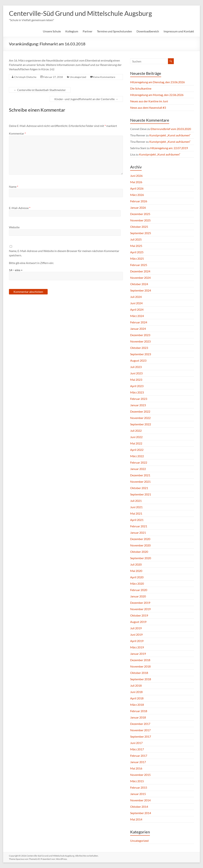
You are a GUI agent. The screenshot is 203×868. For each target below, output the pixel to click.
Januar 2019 (138, 654)
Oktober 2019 (139, 615)
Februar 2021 (139, 526)
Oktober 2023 (139, 348)
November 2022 (140, 418)
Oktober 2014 (139, 807)
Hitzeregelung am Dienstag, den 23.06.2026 (157, 82)
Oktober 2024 (139, 284)
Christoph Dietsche (25, 77)
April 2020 (137, 577)
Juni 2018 (136, 692)
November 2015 (140, 775)
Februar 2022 (139, 462)
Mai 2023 (136, 380)
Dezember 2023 (140, 335)
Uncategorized (78, 77)
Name (14, 187)
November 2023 (140, 341)
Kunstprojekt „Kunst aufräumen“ (170, 135)
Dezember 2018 (140, 660)
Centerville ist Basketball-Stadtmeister (40, 90)
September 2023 (141, 354)
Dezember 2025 (140, 214)
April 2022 (137, 450)
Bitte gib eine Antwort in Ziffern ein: (31, 263)
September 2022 (141, 424)
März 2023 (137, 392)
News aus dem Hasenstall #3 (148, 108)
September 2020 (141, 558)
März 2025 (137, 258)
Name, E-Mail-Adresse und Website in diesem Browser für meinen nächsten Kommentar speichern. (64, 253)
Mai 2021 (136, 513)
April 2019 (137, 641)
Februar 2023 (139, 399)
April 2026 (137, 188)
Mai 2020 (136, 571)
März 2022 (137, 456)
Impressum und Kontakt (179, 31)
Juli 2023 (136, 367)
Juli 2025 (136, 239)
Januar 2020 (138, 596)
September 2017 (141, 736)
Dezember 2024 (140, 271)
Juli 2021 (136, 501)
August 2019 (138, 622)
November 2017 (140, 730)
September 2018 (141, 679)
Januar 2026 (138, 207)
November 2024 (140, 278)
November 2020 (140, 545)
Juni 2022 (136, 437)
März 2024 (137, 316)
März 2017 (137, 749)
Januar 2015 (138, 794)
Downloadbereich (148, 31)
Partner (88, 31)
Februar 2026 (139, 201)
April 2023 (137, 386)
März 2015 (137, 781)
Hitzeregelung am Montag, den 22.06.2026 (157, 95)
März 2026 (137, 195)
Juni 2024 (136, 303)
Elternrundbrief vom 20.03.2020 (171, 129)
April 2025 (137, 252)
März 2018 (137, 705)
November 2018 (140, 666)
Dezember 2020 (140, 539)
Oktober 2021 (139, 488)
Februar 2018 (139, 711)
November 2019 (140, 609)
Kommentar (17, 133)
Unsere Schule (52, 31)
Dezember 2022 (140, 411)
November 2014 (140, 800)
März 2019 (137, 647)
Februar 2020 (139, 590)
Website (14, 227)
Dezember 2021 (140, 475)
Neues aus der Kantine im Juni (149, 101)
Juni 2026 (136, 176)
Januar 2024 (138, 329)
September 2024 (141, 290)
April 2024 (137, 309)
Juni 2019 (136, 634)
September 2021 (141, 494)
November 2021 (140, 482)
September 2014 (141, 813)
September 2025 (141, 233)
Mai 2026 (136, 182)
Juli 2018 (136, 685)
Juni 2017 (136, 743)
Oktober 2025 (139, 227)
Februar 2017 (139, 756)
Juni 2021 (136, 507)
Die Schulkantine (141, 88)
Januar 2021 (138, 533)
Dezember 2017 (140, 724)
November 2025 (140, 220)
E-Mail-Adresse (20, 208)
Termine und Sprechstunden (114, 31)
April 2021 (137, 520)
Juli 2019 (136, 628)
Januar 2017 (138, 762)
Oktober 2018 (139, 673)
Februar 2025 (139, 265)
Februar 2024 (139, 322)
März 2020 (137, 583)
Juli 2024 (136, 297)
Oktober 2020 (139, 552)
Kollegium (72, 31)
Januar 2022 (138, 469)
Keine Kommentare (104, 77)
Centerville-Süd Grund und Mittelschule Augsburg (80, 13)
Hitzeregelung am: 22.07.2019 (169, 148)
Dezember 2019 (140, 603)
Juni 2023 (136, 373)
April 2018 (137, 698)
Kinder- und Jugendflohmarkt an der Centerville (86, 99)
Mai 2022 (136, 443)
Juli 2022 (136, 431)
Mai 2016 (136, 768)
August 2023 (138, 360)
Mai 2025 (136, 246)
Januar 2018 (138, 717)
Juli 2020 (136, 564)
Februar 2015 (139, 787)
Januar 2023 (138, 405)
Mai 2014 (136, 819)
